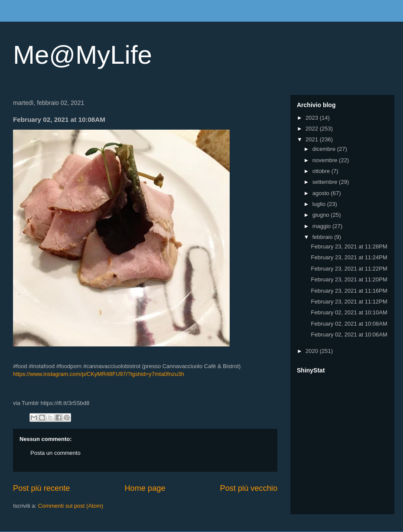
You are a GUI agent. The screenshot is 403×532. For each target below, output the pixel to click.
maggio (322, 226)
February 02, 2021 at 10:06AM (349, 335)
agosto (322, 193)
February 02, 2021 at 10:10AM (349, 312)
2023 (313, 118)
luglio (320, 204)
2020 (313, 351)
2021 (313, 139)
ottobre (322, 171)
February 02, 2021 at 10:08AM (349, 324)
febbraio (323, 237)
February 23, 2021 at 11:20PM (349, 279)
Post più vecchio (249, 488)
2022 (313, 129)
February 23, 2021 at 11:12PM (349, 302)
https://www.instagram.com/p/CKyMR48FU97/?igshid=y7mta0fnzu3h (99, 374)
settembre (326, 182)
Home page (145, 488)
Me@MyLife (83, 55)
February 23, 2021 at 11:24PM (349, 257)
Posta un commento (55, 453)
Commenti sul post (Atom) (71, 506)
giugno (322, 215)
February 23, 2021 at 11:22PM (349, 269)
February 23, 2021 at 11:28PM (349, 246)
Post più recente (41, 488)
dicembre (325, 149)
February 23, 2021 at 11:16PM (349, 291)
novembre (326, 160)
